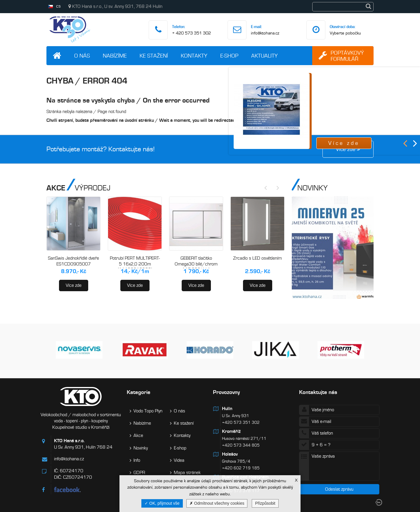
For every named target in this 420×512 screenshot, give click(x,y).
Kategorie (139, 392)
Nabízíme (115, 56)
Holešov (230, 454)
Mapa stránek (187, 473)
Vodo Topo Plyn (148, 411)
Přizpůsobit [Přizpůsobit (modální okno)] (265, 503)
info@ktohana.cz (265, 33)
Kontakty (194, 56)
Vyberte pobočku (345, 33)
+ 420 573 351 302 (191, 33)
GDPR (139, 473)
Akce (138, 435)
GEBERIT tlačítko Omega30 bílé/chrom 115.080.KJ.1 (196, 264)
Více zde (74, 285)
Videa (179, 460)
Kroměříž (231, 431)
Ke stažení (154, 56)
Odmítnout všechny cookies (217, 503)
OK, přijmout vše (162, 503)
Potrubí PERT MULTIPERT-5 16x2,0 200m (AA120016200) (135, 264)
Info (137, 460)
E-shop (229, 56)
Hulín (227, 409)
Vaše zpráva (339, 466)
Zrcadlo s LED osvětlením (257, 258)
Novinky (141, 448)
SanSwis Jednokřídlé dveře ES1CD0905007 (73, 261)
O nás (82, 56)
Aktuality (264, 56)
